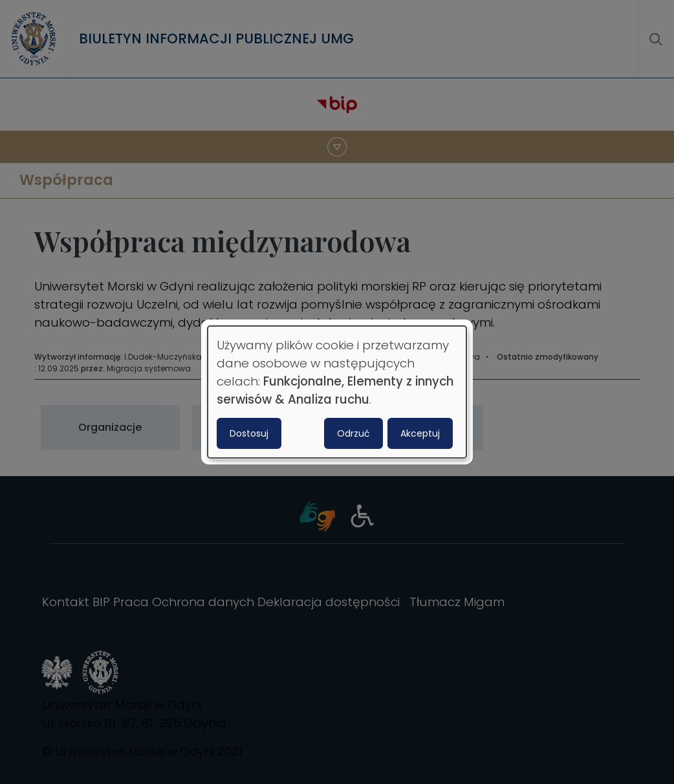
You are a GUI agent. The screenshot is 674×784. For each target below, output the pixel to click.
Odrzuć (353, 433)
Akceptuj (420, 433)
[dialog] (337, 392)
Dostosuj (249, 433)
